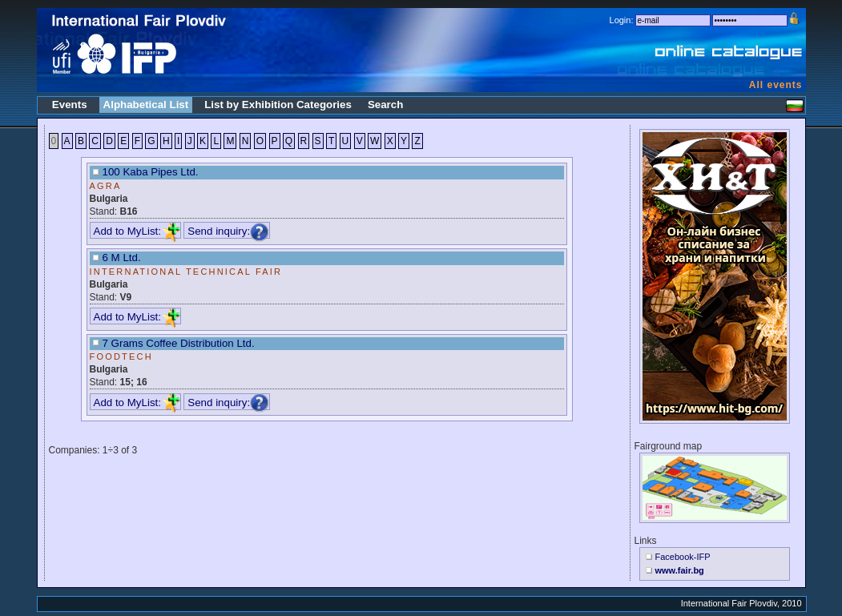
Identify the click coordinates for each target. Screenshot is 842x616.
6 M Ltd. (122, 258)
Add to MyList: (137, 231)
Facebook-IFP (683, 557)
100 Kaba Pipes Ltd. (151, 172)
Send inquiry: (228, 231)
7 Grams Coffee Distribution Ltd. (179, 343)
